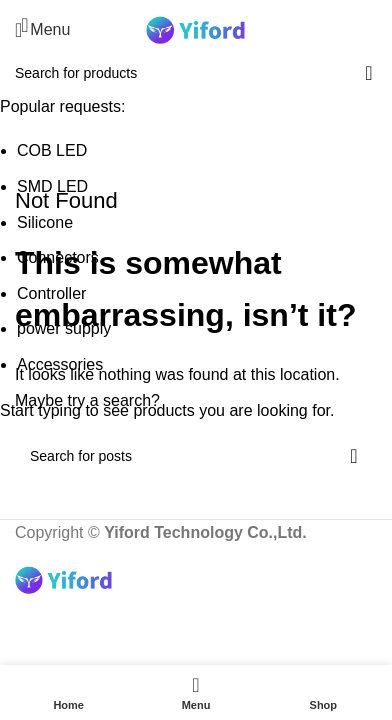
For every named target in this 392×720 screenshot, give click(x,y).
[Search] (377, 30)
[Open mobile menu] (42, 30)
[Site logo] (196, 28)
